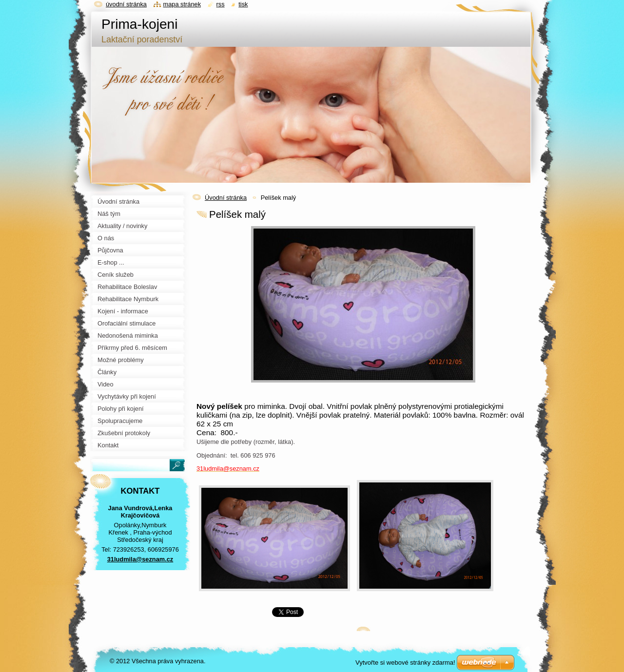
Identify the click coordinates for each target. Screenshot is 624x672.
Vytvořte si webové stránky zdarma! (405, 662)
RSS (221, 4)
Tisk (243, 4)
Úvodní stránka (226, 198)
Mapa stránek (182, 4)
